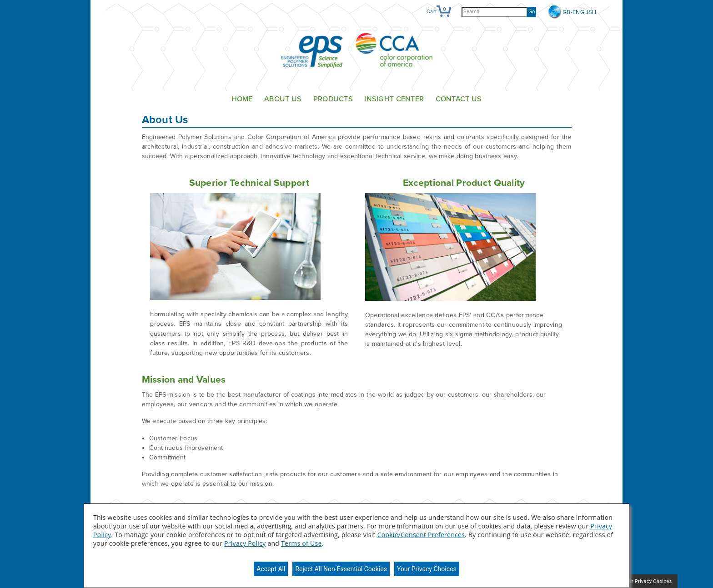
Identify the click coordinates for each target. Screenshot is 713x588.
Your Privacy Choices (427, 569)
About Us (283, 99)
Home (242, 99)
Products (333, 99)
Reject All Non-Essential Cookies (341, 569)
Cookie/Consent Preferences (421, 535)
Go (532, 12)
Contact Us (459, 99)
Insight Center (394, 99)
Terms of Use (301, 543)
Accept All (271, 569)
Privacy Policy (245, 543)
